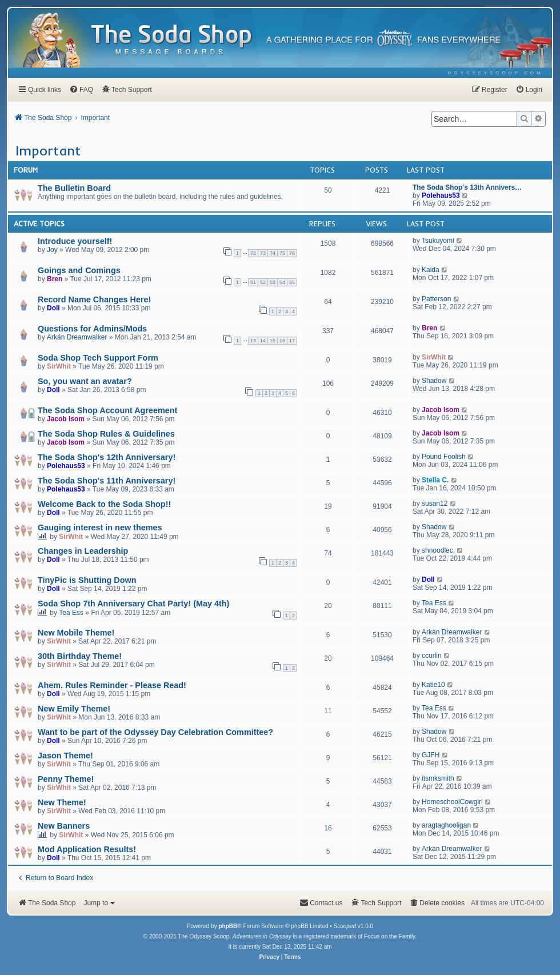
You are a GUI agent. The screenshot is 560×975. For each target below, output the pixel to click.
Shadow (434, 381)
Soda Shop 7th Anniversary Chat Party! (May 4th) (133, 604)
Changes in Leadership (83, 551)
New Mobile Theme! (76, 633)
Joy (52, 250)
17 (292, 341)
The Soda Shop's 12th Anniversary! (107, 457)
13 (253, 341)
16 (282, 341)
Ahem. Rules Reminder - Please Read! (112, 685)
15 (273, 341)
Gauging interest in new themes (100, 528)
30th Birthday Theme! (80, 656)
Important (48, 150)
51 (253, 282)
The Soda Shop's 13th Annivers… (467, 187)
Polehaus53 (441, 195)
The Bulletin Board (74, 188)
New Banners (64, 826)
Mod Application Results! (87, 849)
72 (253, 253)
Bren (55, 279)
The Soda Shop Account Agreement (107, 410)
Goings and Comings (79, 270)
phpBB (228, 926)
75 (282, 253)
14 (263, 341)
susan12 (435, 504)
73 (263, 253)
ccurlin (432, 656)
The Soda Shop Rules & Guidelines (106, 434)
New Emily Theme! (74, 709)
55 (292, 282)
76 (292, 253)
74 (273, 253)
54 (282, 282)
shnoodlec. (438, 550)
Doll (53, 308)
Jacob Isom (66, 419)
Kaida (431, 270)
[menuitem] (496, 73)
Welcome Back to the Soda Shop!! (104, 504)
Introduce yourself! (75, 241)
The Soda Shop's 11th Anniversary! (107, 481)
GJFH (431, 755)
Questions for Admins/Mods (92, 329)
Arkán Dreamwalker (77, 337)
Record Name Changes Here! (94, 299)
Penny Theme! (66, 779)
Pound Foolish (444, 457)
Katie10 (433, 685)
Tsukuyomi (438, 241)
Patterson (436, 299)
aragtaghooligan (446, 825)
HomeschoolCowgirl (452, 802)
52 (263, 282)
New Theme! (62, 802)
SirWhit (59, 366)
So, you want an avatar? (85, 381)
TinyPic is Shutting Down (87, 580)
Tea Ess (71, 613)
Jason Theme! (65, 756)
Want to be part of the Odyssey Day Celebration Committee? (155, 732)
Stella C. (435, 480)
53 (273, 282)
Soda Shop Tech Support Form (98, 358)
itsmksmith (438, 778)
